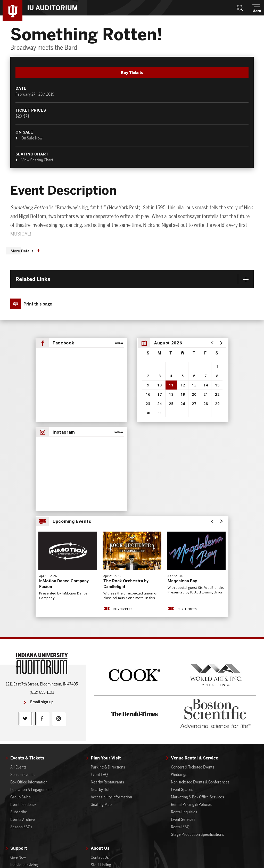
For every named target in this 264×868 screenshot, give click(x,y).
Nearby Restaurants (107, 671)
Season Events (22, 663)
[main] (132, 271)
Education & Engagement (31, 678)
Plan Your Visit (106, 647)
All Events (18, 656)
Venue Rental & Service (195, 647)
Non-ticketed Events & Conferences (200, 671)
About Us (100, 737)
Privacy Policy (181, 845)
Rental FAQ (180, 716)
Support (19, 737)
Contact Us (100, 746)
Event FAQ (99, 663)
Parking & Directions (108, 656)
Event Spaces (182, 678)
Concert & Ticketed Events (193, 656)
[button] (240, 8)
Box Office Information (29, 671)
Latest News (101, 769)
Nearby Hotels (103, 678)
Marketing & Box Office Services (197, 686)
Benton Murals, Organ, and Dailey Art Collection (122, 794)
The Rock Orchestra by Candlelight (126, 473)
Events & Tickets (27, 647)
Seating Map (101, 693)
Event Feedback (23, 693)
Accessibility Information (111, 686)
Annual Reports (104, 776)
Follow (118, 232)
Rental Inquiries (184, 701)
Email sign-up (42, 591)
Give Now (18, 746)
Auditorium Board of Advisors (35, 776)
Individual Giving (24, 754)
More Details (22, 140)
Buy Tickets (118, 498)
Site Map (121, 845)
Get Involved (101, 784)
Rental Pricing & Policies (191, 693)
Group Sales (20, 686)
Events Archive (23, 708)
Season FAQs (21, 716)
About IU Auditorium (108, 761)
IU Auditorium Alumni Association (38, 769)
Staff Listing (101, 754)
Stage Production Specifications (197, 723)
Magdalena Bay (182, 470)
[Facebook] (42, 607)
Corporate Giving (24, 761)
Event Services (183, 708)
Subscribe (19, 701)
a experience (132, 857)
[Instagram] (59, 607)
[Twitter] (25, 607)
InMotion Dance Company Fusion (64, 473)
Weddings (179, 663)
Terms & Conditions (149, 845)
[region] (183, 269)
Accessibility (208, 845)
